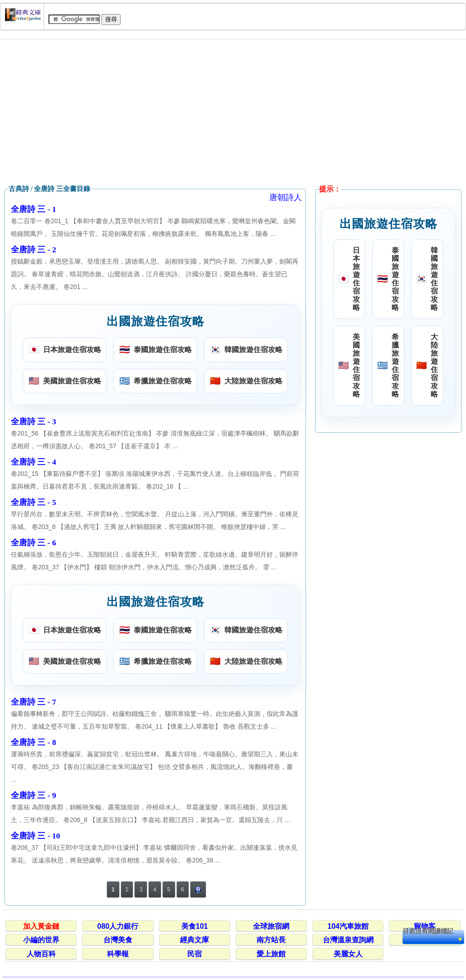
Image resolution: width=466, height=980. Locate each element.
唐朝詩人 (286, 197)
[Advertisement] (233, 112)
